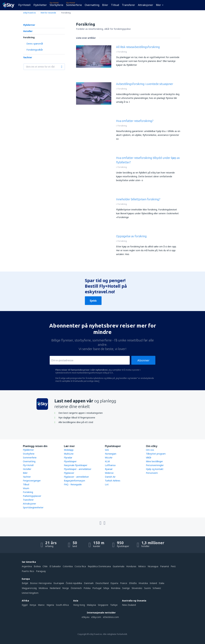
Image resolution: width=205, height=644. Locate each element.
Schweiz (157, 588)
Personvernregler (155, 465)
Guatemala (119, 566)
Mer (158, 5)
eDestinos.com (111, 617)
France (124, 583)
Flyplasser (69, 473)
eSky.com (96, 617)
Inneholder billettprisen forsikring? (138, 199)
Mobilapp (69, 450)
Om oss (150, 450)
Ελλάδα (133, 583)
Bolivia (37, 566)
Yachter (28, 57)
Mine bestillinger (154, 461)
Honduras (131, 566)
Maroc (41, 605)
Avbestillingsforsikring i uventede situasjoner (145, 84)
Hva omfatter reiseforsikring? (135, 121)
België (25, 583)
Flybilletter (40, 5)
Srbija (106, 588)
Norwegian (111, 454)
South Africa (62, 605)
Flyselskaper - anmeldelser (78, 469)
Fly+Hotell (24, 5)
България (59, 583)
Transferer (128, 5)
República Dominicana (99, 566)
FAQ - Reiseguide (73, 484)
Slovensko (137, 588)
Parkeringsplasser (32, 496)
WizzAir (109, 458)
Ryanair (109, 469)
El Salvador (55, 566)
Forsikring (29, 37)
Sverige (126, 588)
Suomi (147, 588)
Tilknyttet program (156, 454)
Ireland (153, 583)
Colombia (68, 566)
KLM (107, 461)
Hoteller (28, 31)
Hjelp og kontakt (155, 469)
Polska (87, 588)
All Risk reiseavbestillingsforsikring (138, 47)
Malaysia (91, 605)
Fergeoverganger (32, 481)
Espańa (114, 583)
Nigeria (50, 605)
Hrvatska (143, 583)
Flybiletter (29, 25)
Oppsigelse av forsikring (131, 236)
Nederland (55, 588)
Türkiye (114, 605)
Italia (162, 583)
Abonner (143, 360)
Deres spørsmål (35, 44)
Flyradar (68, 458)
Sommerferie (74, 5)
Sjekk (93, 301)
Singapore (103, 605)
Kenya (33, 605)
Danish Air (110, 477)
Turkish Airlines (113, 481)
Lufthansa (110, 465)
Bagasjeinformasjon (74, 481)
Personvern (152, 473)
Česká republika (74, 583)
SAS (107, 450)
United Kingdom (30, 593)
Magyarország (29, 588)
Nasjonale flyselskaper (76, 465)
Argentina (27, 566)
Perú (173, 566)
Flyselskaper (70, 461)
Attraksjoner (146, 5)
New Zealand (129, 605)
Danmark (89, 583)
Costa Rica (80, 566)
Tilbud (115, 5)
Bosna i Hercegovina (41, 583)
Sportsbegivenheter (33, 507)
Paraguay (41, 571)
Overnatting (92, 5)
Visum (26, 488)
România (116, 588)
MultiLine (69, 454)
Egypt (25, 605)
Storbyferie (56, 5)
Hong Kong (79, 605)
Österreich (76, 588)
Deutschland (102, 583)
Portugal (97, 588)
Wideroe (109, 473)
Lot (107, 484)
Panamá (164, 566)
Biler (105, 5)
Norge (66, 588)
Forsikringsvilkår (35, 50)
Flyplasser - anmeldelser (76, 477)
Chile (45, 566)
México (142, 566)
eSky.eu (86, 617)
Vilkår (149, 458)
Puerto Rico (28, 571)
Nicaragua (153, 566)
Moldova (43, 588)
